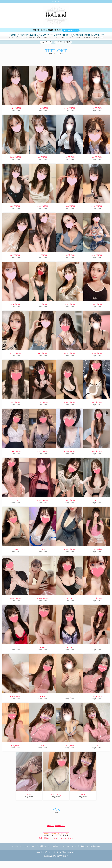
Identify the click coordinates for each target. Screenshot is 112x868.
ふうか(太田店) (15, 461)
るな (42, 755)
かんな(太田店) (69, 118)
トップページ (7, 855)
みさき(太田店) (69, 412)
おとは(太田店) (15, 363)
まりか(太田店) (69, 559)
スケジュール (65, 855)
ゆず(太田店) (15, 265)
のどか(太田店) (96, 216)
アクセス (76, 855)
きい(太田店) (96, 412)
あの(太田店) (43, 167)
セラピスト (19, 855)
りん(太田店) (96, 608)
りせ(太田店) (15, 412)
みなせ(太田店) (15, 608)
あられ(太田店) (43, 608)
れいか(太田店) (96, 265)
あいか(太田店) (69, 363)
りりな (15, 510)
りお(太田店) (15, 314)
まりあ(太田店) (15, 706)
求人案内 (86, 855)
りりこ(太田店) (15, 118)
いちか (42, 559)
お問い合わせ (105, 855)
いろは (15, 559)
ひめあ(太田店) (96, 363)
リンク (95, 855)
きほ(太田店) (15, 755)
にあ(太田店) (69, 167)
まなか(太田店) (15, 167)
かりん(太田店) (43, 216)
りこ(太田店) (43, 265)
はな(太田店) (96, 706)
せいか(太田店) (69, 314)
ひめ (97, 755)
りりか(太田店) (96, 314)
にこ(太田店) (43, 314)
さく (97, 510)
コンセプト (30, 855)
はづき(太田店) (43, 412)
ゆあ (29, 804)
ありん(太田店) (43, 510)
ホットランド (53, 860)
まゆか (70, 608)
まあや (42, 657)
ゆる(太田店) (96, 167)
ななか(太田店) (69, 510)
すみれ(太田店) (69, 461)
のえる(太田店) (43, 118)
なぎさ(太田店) (69, 216)
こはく (97, 657)
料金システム (42, 855)
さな (70, 706)
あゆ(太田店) (43, 363)
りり (15, 657)
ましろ (83, 804)
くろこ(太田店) (69, 755)
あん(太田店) (56, 804)
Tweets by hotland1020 (56, 835)
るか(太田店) (96, 118)
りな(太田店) (69, 265)
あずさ (42, 706)
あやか (70, 657)
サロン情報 (53, 855)
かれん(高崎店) (43, 461)
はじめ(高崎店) (96, 559)
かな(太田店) (96, 461)
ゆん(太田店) (15, 216)
